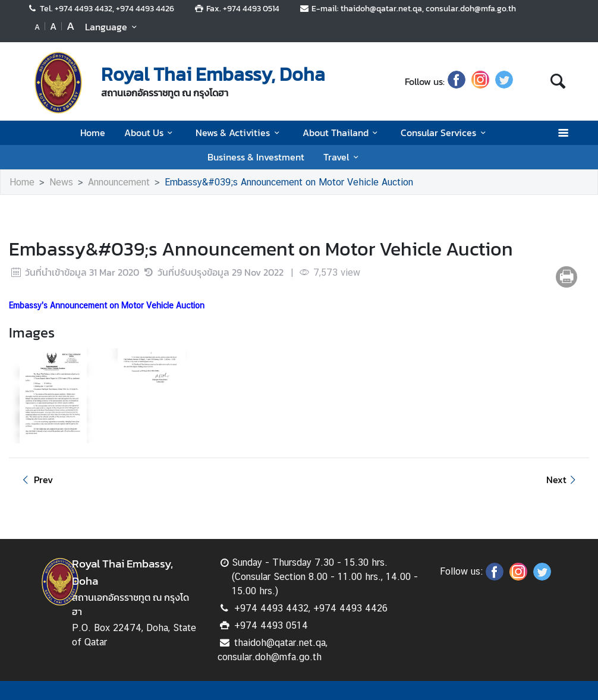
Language (113, 27)
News (61, 182)
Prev (36, 480)
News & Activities (239, 133)
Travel (343, 157)
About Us (150, 133)
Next (563, 480)
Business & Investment (256, 157)
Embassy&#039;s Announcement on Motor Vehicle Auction (289, 182)
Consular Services (445, 133)
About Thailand (342, 133)
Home (93, 133)
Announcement (119, 182)
